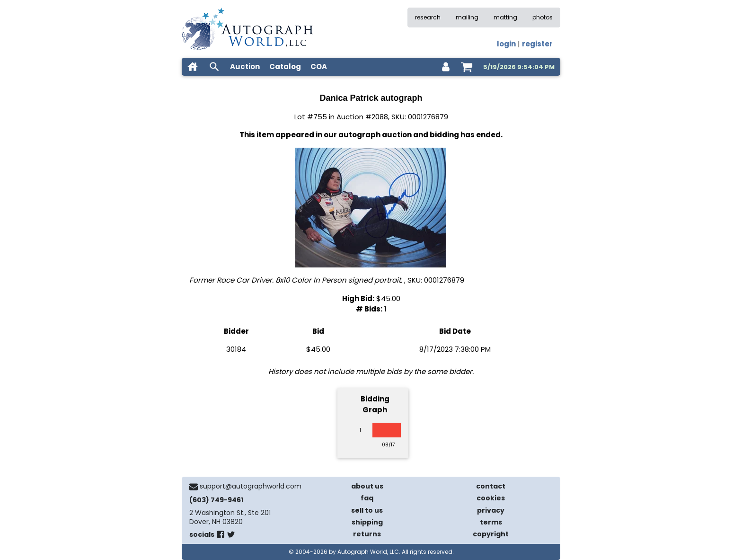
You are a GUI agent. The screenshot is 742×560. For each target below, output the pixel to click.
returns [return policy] (367, 534)
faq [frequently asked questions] (367, 498)
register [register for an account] (537, 44)
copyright (491, 534)
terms (491, 522)
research (428, 17)
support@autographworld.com (251, 486)
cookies (491, 498)
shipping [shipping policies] (367, 522)
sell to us (367, 510)
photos (543, 17)
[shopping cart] (467, 67)
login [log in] (506, 44)
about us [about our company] (367, 486)
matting (505, 17)
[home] (193, 67)
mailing (467, 17)
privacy (491, 510)
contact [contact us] (491, 486)
